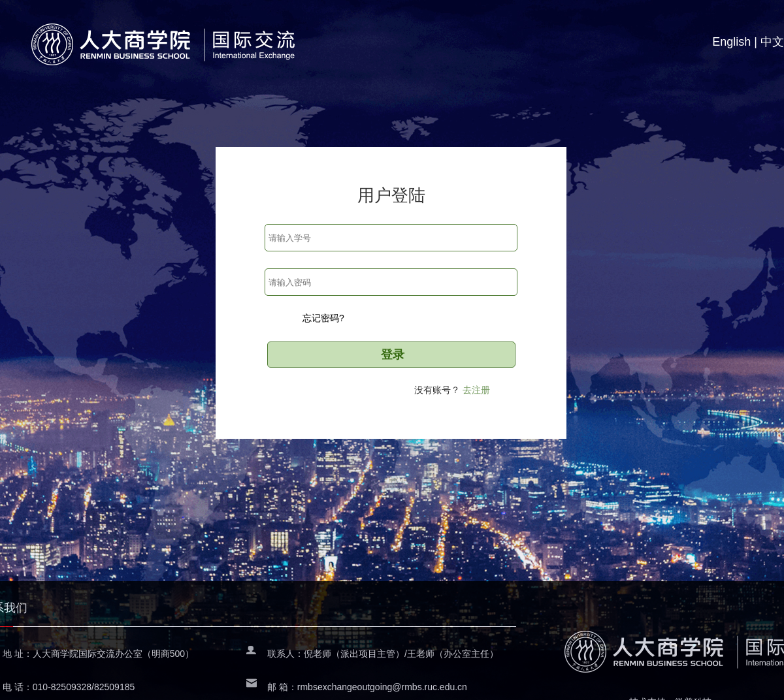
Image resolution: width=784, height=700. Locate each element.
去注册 (476, 390)
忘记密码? (323, 318)
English (731, 42)
